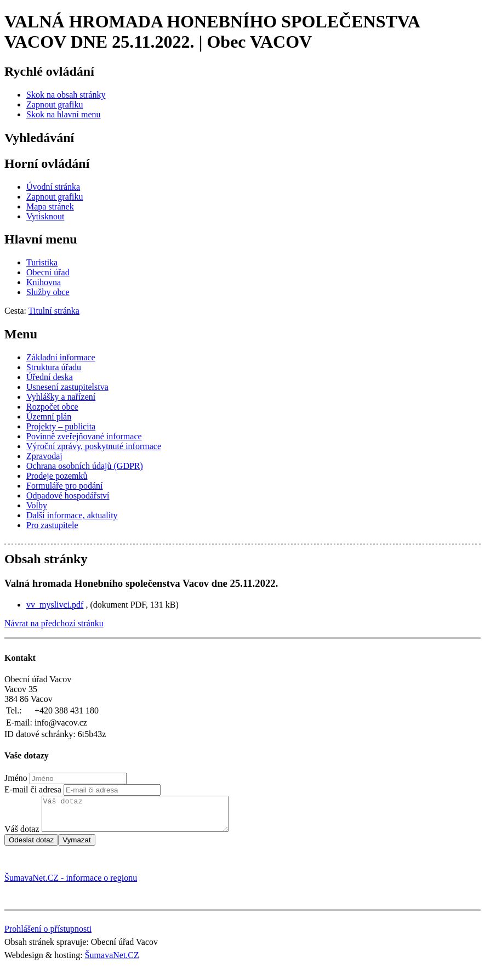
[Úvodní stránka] (53, 187)
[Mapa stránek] (50, 206)
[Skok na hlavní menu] (64, 114)
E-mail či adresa (33, 789)
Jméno (16, 778)
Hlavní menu (41, 239)
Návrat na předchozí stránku (54, 623)
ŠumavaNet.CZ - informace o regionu (71, 884)
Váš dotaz (22, 835)
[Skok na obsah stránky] (66, 95)
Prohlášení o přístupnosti (48, 935)
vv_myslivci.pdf (55, 605)
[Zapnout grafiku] (55, 104)
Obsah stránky (46, 559)
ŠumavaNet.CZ (112, 962)
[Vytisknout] (45, 216)
